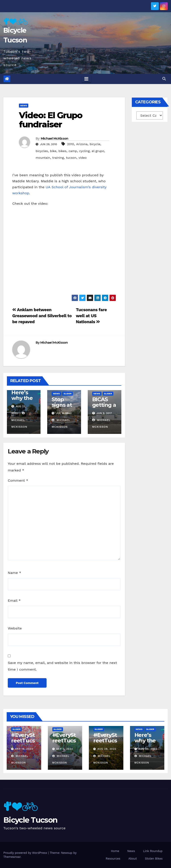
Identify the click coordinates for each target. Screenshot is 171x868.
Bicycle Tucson (30, 820)
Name (14, 573)
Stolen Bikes (154, 859)
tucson (71, 158)
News (24, 105)
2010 (70, 144)
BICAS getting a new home (104, 408)
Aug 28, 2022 (107, 749)
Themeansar (12, 857)
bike (53, 151)
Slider (67, 394)
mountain (43, 158)
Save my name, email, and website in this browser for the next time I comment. (62, 666)
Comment (18, 480)
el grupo (98, 151)
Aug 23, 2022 (148, 749)
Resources (113, 859)
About (133, 859)
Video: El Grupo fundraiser (51, 120)
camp (73, 151)
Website (15, 628)
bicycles (42, 151)
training (58, 158)
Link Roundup (153, 851)
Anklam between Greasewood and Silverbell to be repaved (42, 316)
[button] (164, 79)
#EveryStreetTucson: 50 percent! (23, 743)
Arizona (82, 144)
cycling (84, 151)
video (83, 158)
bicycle (95, 144)
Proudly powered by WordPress (26, 853)
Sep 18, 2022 (24, 749)
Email (14, 600)
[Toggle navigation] (86, 79)
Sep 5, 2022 (65, 749)
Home (115, 851)
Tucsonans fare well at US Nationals (91, 316)
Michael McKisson (55, 138)
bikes (63, 151)
